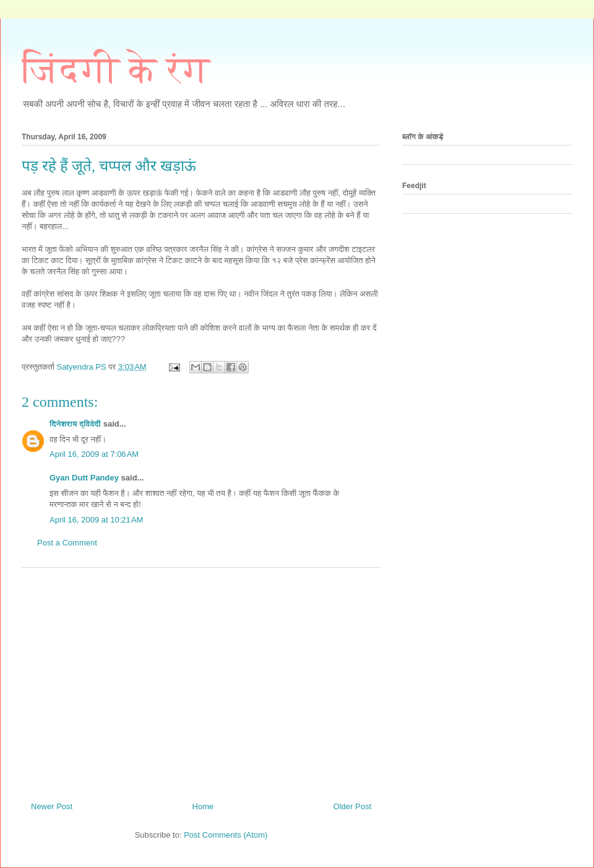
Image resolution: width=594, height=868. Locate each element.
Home (203, 806)
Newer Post (52, 806)
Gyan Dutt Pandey (84, 478)
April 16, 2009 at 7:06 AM (94, 454)
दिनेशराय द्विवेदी (75, 424)
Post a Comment (67, 543)
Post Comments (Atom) (226, 835)
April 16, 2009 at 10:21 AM (96, 520)
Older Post (352, 806)
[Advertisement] (201, 680)
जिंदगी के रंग (116, 70)
